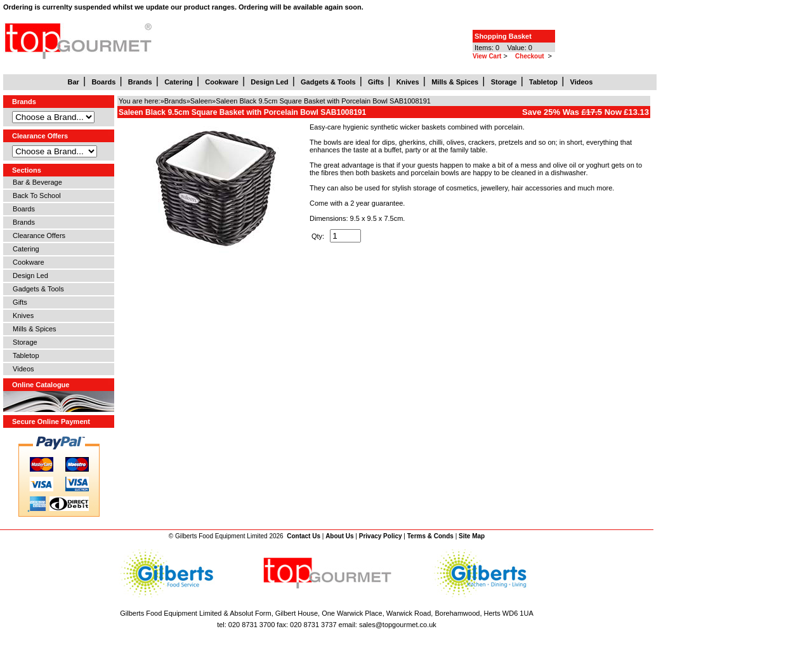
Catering (24, 249)
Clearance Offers (37, 235)
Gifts (18, 302)
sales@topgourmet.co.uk (398, 625)
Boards (22, 209)
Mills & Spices (33, 329)
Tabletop (24, 355)
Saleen (201, 101)
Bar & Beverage (36, 182)
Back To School (35, 196)
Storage (23, 342)
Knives (21, 315)
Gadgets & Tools (36, 289)
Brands (22, 222)
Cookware (27, 262)
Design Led (29, 275)
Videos (22, 369)
